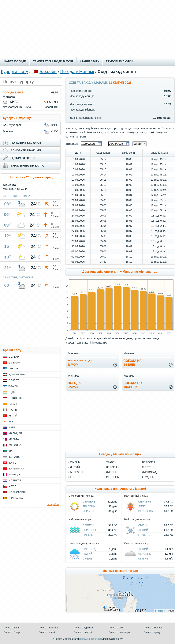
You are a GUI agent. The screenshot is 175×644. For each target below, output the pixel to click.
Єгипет (14, 380)
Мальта (14, 439)
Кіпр (12, 422)
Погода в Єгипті (12, 628)
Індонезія (16, 398)
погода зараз (74, 385)
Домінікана (17, 374)
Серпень (112, 477)
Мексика (15, 445)
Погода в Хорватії (83, 632)
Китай (13, 416)
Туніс (13, 463)
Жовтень (149, 467)
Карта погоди (15, 61)
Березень (77, 472)
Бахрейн (48, 72)
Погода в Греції (12, 632)
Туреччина (16, 469)
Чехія (13, 486)
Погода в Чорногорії (119, 632)
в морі (80, 363)
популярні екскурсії (26, 143)
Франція (15, 475)
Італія (13, 410)
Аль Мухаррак (12, 125)
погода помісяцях (133, 385)
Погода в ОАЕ (116, 628)
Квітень (76, 477)
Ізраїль (13, 386)
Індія (12, 392)
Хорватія (15, 480)
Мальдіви (15, 433)
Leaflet (158, 611)
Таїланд (14, 457)
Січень (75, 462)
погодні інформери (91, 639)
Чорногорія (17, 492)
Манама (8, 131)
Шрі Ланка (16, 498)
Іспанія (14, 404)
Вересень (149, 462)
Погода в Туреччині (84, 628)
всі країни (53, 504)
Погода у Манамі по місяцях (120, 454)
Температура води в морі (53, 61)
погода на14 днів (133, 363)
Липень (112, 472)
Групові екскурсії (120, 61)
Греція (13, 369)
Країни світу (90, 61)
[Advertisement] (87, 28)
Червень (112, 467)
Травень (112, 462)
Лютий (75, 467)
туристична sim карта (27, 166)
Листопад (149, 472)
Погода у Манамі (77, 72)
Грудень (148, 477)
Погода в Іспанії (47, 632)
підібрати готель (24, 158)
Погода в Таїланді (48, 628)
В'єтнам (14, 363)
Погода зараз (13, 92)
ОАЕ (12, 451)
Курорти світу (15, 72)
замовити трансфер (26, 150)
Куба (12, 427)
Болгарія (15, 357)
